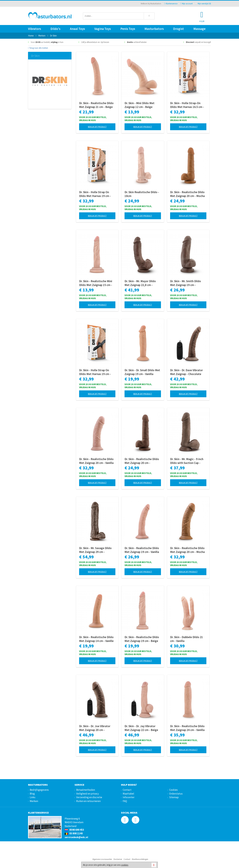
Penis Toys (128, 29)
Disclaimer (118, 859)
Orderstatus (176, 794)
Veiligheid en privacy (87, 794)
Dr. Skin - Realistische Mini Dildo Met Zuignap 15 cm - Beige (96, 283)
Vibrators (35, 29)
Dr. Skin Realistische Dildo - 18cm (142, 194)
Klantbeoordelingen (140, 859)
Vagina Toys (103, 29)
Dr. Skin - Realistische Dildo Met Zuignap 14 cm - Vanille (96, 639)
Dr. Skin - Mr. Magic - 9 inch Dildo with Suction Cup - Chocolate (187, 461)
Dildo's (55, 29)
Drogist (178, 29)
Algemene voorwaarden (102, 859)
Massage (199, 29)
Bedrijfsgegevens (39, 790)
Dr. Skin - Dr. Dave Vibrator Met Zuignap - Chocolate (186, 372)
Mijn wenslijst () (203, 4)
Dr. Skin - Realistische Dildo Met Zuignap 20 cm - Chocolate (142, 461)
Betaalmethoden (86, 790)
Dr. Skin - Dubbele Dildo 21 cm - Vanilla (186, 639)
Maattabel (128, 794)
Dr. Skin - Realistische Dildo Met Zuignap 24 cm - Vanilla (187, 728)
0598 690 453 (74, 830)
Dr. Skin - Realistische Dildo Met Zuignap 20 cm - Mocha (187, 194)
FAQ (125, 801)
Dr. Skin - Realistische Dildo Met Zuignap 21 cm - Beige (96, 105)
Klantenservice (171, 4)
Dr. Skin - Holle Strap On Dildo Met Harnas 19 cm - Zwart (95, 372)
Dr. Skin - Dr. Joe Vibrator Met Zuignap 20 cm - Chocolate (95, 728)
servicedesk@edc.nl (76, 837)
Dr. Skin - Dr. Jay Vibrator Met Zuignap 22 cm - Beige (141, 728)
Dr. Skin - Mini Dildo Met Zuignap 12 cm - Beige (139, 105)
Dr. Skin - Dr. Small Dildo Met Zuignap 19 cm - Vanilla (142, 372)
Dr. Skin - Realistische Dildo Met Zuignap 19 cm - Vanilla (142, 550)
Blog (32, 794)
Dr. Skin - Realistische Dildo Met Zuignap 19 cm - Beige (142, 639)
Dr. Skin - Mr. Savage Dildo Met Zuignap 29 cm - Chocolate (95, 550)
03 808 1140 (74, 833)
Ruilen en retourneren (88, 801)
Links (33, 797)
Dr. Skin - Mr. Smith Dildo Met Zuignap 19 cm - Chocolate (185, 283)
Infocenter (129, 797)
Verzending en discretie (89, 797)
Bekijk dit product (97, 127)
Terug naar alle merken (38, 48)
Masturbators (154, 29)
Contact (127, 790)
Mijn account (187, 4)
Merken (34, 801)
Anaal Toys (77, 29)
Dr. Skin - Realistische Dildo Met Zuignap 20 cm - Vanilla (96, 461)
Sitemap (174, 797)
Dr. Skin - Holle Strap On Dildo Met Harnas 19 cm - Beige (95, 194)
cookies (125, 865)
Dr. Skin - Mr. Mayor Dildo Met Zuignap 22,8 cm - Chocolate (140, 283)
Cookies (173, 790)
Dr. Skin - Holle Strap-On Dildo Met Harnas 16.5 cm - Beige (187, 105)
